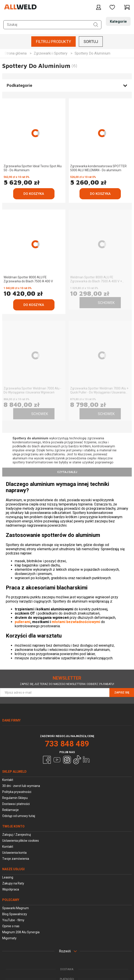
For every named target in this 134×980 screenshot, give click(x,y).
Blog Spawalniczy (15, 914)
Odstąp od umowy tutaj (19, 816)
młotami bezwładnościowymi (76, 622)
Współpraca (11, 889)
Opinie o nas (11, 926)
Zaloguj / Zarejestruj (17, 835)
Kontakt (8, 780)
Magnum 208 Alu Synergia (21, 932)
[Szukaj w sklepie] (52, 25)
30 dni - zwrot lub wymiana (21, 786)
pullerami (23, 622)
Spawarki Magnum (16, 908)
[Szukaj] (96, 25)
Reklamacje (10, 810)
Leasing (8, 877)
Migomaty (9, 938)
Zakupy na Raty (13, 883)
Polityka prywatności (17, 792)
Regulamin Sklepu (15, 798)
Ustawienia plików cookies (21, 841)
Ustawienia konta (14, 853)
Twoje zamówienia (16, 859)
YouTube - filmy (13, 920)
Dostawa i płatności (16, 804)
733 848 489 (67, 744)
